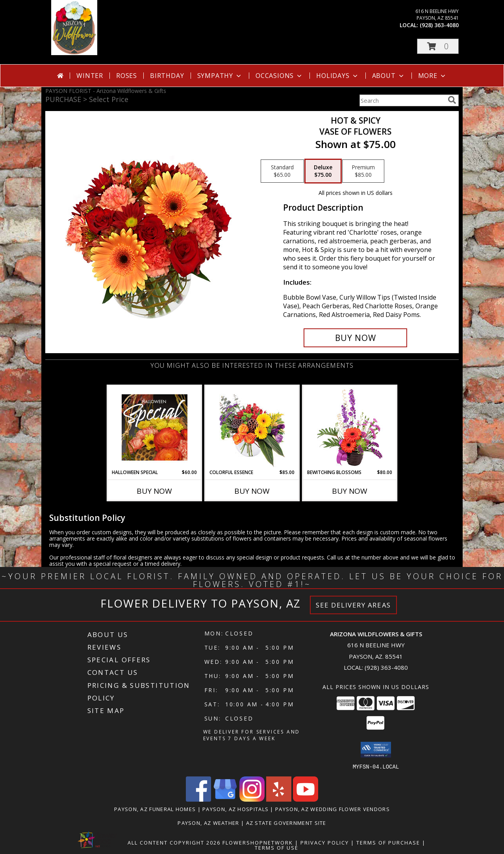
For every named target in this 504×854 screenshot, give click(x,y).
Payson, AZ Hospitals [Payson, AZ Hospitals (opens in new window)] (235, 809)
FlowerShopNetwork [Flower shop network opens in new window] (258, 842)
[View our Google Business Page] (225, 799)
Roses (127, 76)
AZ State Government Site (286, 823)
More (433, 76)
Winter (90, 76)
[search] (452, 100)
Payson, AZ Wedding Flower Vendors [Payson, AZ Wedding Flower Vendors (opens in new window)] (333, 809)
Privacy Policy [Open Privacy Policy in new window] (325, 842)
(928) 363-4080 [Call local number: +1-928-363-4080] (439, 25)
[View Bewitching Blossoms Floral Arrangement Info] (350, 427)
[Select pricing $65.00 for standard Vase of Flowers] (282, 171)
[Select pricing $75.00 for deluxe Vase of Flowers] (323, 171)
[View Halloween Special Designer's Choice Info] (155, 427)
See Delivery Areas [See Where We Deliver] (353, 605)
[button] (438, 46)
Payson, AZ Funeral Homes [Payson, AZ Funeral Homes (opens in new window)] (155, 809)
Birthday (167, 76)
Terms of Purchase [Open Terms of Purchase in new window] (388, 842)
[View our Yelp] (279, 799)
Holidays (337, 76)
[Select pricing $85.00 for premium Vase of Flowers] (363, 171)
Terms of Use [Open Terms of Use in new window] (277, 847)
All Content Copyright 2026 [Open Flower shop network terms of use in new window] (174, 842)
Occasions (279, 76)
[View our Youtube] (306, 799)
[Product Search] (402, 100)
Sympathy (220, 76)
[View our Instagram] (252, 799)
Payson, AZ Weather (208, 823)
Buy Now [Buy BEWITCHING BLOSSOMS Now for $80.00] (350, 491)
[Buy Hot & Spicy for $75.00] (355, 338)
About (389, 76)
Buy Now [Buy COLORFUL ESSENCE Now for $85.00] (252, 491)
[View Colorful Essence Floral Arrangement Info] (252, 427)
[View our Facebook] (198, 799)
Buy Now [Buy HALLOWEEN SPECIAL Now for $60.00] (154, 491)
